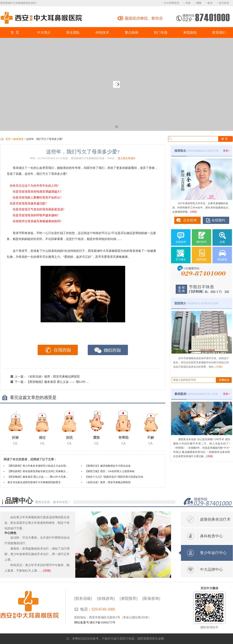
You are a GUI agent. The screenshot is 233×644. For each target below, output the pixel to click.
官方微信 (181, 259)
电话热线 (208, 502)
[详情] (193, 212)
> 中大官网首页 (171, 3)
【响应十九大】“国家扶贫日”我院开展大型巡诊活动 (114, 477)
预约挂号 (201, 242)
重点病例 (132, 32)
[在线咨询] (106, 598)
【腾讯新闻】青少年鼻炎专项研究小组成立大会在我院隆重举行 (38, 466)
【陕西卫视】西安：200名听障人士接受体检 (110, 471)
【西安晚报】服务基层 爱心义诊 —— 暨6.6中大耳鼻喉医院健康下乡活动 (74, 382)
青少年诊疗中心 (213, 553)
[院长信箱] (83, 598)
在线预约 (218, 220)
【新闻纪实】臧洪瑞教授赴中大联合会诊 (108, 466)
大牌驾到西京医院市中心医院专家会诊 (116, 84)
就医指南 (201, 259)
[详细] (219, 367)
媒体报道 (18, 139)
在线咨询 (58, 350)
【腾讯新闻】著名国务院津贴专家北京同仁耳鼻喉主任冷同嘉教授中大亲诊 (38, 471)
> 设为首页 (223, 3)
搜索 (225, 139)
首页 (8, 139)
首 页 (15, 32)
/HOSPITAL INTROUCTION (196, 303)
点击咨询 (190, 220)
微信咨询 (108, 350)
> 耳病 (187, 3)
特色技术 (102, 32)
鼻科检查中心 (211, 536)
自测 (222, 242)
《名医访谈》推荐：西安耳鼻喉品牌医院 (53, 377)
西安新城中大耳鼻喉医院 (33, 606)
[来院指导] (129, 598)
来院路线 (190, 32)
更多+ (226, 151)
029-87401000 (203, 17)
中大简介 (44, 32)
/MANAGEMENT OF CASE (196, 394)
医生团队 (73, 32)
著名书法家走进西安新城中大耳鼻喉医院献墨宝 (34, 482)
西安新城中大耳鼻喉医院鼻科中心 (42, 18)
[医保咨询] (151, 598)
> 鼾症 (209, 3)
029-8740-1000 (103, 609)
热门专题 (161, 32)
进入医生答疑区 (127, 158)
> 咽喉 (198, 3)
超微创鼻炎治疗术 (215, 519)
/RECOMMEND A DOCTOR (196, 151)
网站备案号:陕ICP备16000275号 (95, 623)
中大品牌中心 (211, 570)
